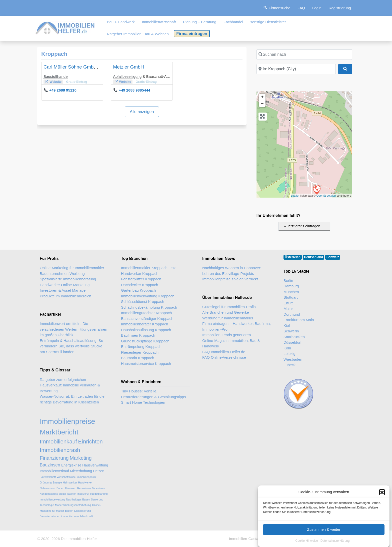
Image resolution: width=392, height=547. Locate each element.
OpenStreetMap (326, 196)
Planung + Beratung (200, 22)
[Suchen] (345, 69)
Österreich (293, 257)
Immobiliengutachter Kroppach (146, 313)
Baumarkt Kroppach (138, 358)
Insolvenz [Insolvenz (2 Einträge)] (83, 494)
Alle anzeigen (142, 112)
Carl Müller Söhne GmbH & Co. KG (81, 67)
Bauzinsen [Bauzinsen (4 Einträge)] (50, 465)
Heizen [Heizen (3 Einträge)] (99, 471)
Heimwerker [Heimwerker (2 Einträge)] (70, 482)
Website (55, 82)
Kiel (287, 326)
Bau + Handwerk (121, 22)
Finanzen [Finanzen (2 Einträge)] (71, 488)
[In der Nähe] (296, 69)
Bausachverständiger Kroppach (147, 319)
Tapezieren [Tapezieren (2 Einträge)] (98, 488)
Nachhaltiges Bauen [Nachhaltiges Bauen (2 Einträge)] (78, 499)
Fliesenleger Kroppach (140, 352)
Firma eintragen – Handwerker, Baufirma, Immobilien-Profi (236, 326)
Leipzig (289, 354)
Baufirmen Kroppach (138, 335)
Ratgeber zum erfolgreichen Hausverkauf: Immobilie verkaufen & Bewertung (70, 385)
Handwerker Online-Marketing (65, 285)
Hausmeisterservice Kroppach (146, 364)
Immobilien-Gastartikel (248, 539)
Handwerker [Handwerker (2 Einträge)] (85, 482)
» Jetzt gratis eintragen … (304, 226)
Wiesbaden (293, 359)
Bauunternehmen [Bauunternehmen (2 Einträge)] (50, 516)
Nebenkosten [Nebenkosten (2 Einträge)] (48, 488)
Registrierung (340, 8)
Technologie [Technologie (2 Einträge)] (47, 505)
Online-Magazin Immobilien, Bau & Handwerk (231, 343)
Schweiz (333, 257)
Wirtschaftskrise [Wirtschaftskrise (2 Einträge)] (66, 477)
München (291, 292)
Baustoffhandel (56, 76)
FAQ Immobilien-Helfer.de (224, 352)
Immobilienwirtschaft (159, 22)
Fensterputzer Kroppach (141, 279)
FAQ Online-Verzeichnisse (224, 357)
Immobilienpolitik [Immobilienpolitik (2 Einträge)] (87, 477)
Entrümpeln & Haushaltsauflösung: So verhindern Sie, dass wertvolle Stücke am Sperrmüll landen (71, 346)
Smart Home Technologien (143, 402)
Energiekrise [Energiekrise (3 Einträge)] (71, 465)
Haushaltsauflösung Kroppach (146, 330)
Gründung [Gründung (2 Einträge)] (46, 482)
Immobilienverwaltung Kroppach (148, 296)
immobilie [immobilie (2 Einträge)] (67, 516)
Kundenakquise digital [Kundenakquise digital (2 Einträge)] (53, 494)
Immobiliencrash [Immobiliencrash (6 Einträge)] (60, 450)
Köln (287, 348)
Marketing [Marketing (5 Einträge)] (81, 458)
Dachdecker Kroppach (139, 285)
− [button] (262, 104)
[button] (382, 515)
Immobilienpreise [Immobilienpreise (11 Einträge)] (67, 421)
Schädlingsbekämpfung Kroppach (149, 307)
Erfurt (288, 303)
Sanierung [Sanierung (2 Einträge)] (97, 499)
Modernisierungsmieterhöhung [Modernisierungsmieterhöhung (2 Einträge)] (73, 505)
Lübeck (289, 365)
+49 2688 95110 (63, 90)
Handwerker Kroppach (140, 273)
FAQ (301, 8)
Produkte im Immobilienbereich (65, 296)
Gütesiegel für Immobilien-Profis (229, 307)
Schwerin (291, 331)
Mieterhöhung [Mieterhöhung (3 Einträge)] (81, 471)
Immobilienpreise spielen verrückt (230, 279)
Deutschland (313, 257)
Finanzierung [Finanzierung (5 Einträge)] (54, 458)
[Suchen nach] (304, 55)
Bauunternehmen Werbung (62, 273)
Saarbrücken (294, 337)
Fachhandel (233, 22)
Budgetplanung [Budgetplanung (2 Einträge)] (99, 494)
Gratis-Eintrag (76, 82)
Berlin (288, 281)
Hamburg (291, 286)
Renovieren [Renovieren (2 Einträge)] (84, 488)
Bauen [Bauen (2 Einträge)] (60, 488)
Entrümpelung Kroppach (141, 347)
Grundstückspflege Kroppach (145, 341)
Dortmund (292, 314)
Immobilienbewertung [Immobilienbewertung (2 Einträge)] (52, 499)
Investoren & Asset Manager (63, 290)
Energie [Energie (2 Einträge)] (57, 482)
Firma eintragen (192, 34)
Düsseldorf (292, 342)
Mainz (288, 309)
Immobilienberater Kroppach (144, 324)
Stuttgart (291, 297)
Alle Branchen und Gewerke (226, 312)
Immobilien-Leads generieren (226, 335)
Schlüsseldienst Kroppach (143, 302)
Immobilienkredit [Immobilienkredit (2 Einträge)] (83, 516)
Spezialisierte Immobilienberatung (68, 279)
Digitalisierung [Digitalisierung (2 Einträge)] (83, 511)
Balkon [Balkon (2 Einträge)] (69, 511)
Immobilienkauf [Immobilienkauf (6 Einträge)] (58, 442)
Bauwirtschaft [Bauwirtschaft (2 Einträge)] (48, 477)
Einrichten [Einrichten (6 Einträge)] (90, 442)
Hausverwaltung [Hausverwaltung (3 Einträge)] (95, 465)
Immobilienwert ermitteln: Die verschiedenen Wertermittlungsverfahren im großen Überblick (73, 329)
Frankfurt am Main (299, 320)
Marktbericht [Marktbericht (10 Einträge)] (59, 432)
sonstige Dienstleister (268, 22)
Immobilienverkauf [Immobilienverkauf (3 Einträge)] (54, 471)
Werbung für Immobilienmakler (228, 318)
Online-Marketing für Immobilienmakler (72, 268)
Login (317, 8)
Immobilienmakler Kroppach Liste (149, 268)
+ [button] (262, 97)
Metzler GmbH (128, 67)
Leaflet (295, 196)
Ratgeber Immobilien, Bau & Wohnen (138, 34)
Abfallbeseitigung (127, 76)
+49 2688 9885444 (134, 90)
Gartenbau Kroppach (138, 290)
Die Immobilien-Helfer (79, 539)
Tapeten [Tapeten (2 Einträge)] (71, 494)
